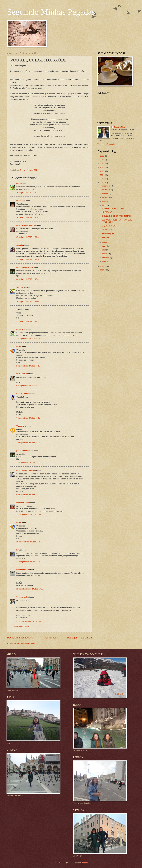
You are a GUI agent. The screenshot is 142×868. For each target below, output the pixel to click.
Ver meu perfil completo (107, 144)
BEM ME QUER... (109, 233)
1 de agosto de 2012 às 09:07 (28, 339)
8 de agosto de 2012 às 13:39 (28, 495)
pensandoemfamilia (25, 267)
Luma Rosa (21, 329)
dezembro (106, 186)
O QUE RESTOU (109, 226)
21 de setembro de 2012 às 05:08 (30, 621)
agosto (105, 201)
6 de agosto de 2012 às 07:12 (28, 418)
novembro (106, 190)
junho (105, 242)
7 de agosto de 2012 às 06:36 (28, 443)
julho (104, 205)
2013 (102, 179)
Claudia (20, 245)
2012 (102, 183)
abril (104, 250)
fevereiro (106, 258)
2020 (102, 156)
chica (19, 183)
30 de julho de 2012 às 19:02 (28, 279)
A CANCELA (107, 230)
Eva (18, 550)
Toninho (20, 287)
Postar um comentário (22, 626)
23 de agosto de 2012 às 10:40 (29, 562)
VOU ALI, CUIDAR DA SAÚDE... (115, 208)
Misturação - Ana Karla (26, 225)
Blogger (85, 863)
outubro (105, 194)
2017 (102, 164)
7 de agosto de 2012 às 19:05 (28, 462)
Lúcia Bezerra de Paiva (26, 470)
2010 (102, 270)
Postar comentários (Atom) (25, 643)
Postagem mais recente (20, 638)
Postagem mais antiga (79, 638)
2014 (102, 175)
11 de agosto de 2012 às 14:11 (29, 514)
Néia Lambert (22, 374)
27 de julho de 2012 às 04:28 (28, 237)
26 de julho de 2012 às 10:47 (28, 217)
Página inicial (50, 638)
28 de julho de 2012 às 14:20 (28, 259)
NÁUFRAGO (107, 237)
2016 (102, 167)
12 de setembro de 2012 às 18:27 (30, 589)
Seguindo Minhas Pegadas (51, 12)
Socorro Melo (22, 597)
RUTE (19, 347)
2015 (102, 171)
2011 (102, 266)
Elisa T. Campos (23, 394)
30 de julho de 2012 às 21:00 (28, 301)
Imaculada (21, 201)
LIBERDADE (107, 212)
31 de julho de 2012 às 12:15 (28, 321)
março (105, 254)
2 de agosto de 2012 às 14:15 (28, 366)
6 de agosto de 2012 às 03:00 (28, 386)
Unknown (20, 426)
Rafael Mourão (23, 570)
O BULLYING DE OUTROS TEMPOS (117, 216)
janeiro (105, 261)
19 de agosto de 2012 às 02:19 (29, 542)
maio (104, 246)
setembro (106, 197)
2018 (102, 160)
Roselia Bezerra (23, 503)
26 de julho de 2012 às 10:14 (28, 193)
